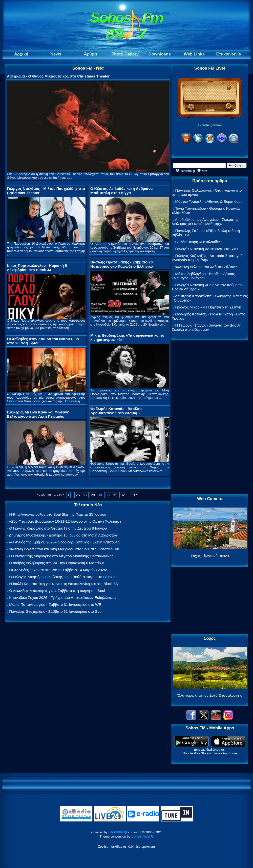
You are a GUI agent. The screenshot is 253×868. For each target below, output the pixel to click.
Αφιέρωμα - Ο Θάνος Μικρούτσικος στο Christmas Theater (58, 76)
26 (78, 495)
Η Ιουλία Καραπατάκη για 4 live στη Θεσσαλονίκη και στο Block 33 (63, 584)
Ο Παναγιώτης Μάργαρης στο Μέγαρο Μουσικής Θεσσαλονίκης (61, 556)
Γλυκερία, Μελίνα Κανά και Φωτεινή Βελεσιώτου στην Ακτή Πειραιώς (38, 414)
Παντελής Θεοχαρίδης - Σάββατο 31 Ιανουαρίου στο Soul (56, 611)
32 (123, 495)
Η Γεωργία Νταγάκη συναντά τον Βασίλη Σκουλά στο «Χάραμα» (207, 327)
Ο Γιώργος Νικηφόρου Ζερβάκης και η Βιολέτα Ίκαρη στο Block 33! (64, 577)
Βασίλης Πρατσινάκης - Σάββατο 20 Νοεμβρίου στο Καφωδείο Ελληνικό (122, 264)
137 (134, 495)
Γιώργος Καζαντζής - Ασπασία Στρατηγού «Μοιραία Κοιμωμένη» (207, 258)
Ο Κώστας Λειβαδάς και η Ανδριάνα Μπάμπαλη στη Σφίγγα (122, 191)
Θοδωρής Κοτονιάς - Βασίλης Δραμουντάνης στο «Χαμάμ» (116, 411)
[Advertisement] (210, 418)
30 (108, 495)
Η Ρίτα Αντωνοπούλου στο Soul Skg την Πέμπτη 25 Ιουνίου (58, 514)
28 (93, 495)
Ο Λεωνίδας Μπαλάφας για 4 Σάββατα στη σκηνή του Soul (57, 591)
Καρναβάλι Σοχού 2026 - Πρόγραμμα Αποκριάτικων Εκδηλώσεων (63, 598)
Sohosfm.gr (118, 832)
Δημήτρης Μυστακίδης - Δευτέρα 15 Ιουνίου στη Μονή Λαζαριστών (63, 535)
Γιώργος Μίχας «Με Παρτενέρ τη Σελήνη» (209, 307)
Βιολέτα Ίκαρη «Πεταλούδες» (199, 242)
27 (85, 495)
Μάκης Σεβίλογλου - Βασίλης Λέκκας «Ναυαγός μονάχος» (203, 276)
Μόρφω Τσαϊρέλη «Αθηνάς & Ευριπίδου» (209, 201)
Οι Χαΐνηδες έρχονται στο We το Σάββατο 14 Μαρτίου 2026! (58, 570)
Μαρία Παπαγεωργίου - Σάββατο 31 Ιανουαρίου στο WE (55, 604)
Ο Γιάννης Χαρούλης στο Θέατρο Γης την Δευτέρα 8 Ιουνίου (58, 528)
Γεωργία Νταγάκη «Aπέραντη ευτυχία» (207, 249)
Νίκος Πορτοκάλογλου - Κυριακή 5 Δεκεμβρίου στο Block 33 (37, 268)
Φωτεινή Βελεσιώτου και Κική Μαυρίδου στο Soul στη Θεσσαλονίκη (64, 549)
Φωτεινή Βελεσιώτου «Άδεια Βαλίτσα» (206, 267)
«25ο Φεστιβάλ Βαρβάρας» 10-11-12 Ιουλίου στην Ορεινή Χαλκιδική (65, 521)
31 (115, 495)
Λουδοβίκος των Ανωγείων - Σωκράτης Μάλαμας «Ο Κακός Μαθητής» (205, 222)
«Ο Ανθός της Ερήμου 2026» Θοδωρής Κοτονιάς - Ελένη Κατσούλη (64, 542)
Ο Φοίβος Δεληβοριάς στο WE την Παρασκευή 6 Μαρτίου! (56, 563)
